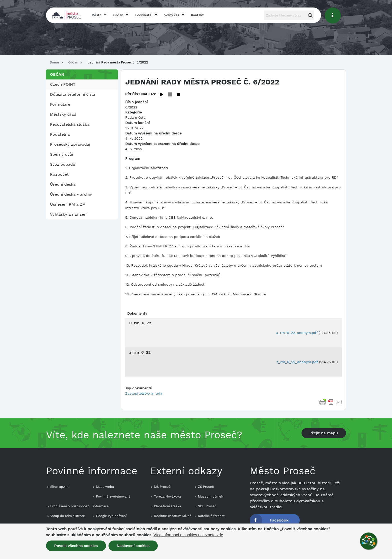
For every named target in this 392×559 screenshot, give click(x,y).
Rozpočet (59, 174)
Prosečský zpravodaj (70, 144)
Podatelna (60, 134)
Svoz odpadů (63, 164)
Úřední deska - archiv (71, 194)
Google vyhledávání (111, 516)
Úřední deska (63, 184)
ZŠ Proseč (206, 487)
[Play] (161, 95)
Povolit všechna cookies (76, 546)
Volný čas (172, 15)
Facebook (279, 520)
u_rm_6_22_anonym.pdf (297, 333)
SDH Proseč (207, 506)
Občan (118, 15)
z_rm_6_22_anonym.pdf (297, 362)
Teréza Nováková (167, 496)
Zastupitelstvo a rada (144, 393)
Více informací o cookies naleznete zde (188, 535)
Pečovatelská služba (70, 124)
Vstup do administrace (68, 516)
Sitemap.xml (60, 487)
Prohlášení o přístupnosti (70, 506)
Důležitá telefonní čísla (72, 94)
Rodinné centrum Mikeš (173, 516)
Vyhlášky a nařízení (69, 214)
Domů (54, 62)
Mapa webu (105, 487)
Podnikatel (144, 15)
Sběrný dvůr (62, 154)
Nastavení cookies (133, 546)
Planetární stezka (167, 506)
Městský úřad (63, 114)
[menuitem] (82, 84)
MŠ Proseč (162, 487)
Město (96, 15)
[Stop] (178, 95)
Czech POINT (63, 84)
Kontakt (197, 15)
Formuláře (60, 104)
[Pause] (170, 95)
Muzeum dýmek (210, 496)
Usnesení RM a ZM (68, 204)
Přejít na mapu (324, 433)
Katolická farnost (211, 516)
